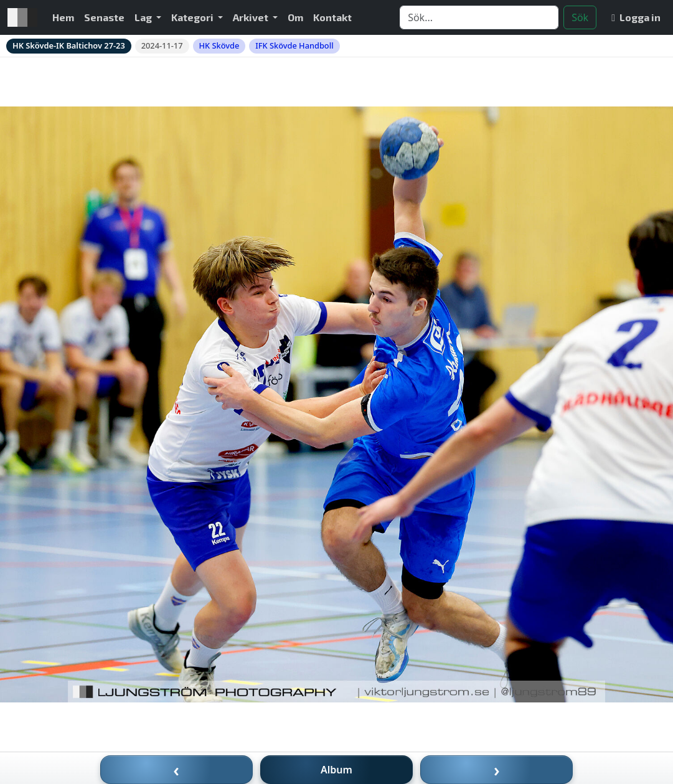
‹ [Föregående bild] (176, 770)
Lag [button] (144, 17)
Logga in (636, 17)
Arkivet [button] (252, 17)
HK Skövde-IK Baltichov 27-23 (69, 45)
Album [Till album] (336, 770)
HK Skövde (219, 45)
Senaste (104, 17)
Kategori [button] (193, 17)
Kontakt (332, 17)
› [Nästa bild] (497, 770)
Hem (63, 17)
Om (295, 17)
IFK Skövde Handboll (294, 45)
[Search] (479, 17)
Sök (580, 17)
